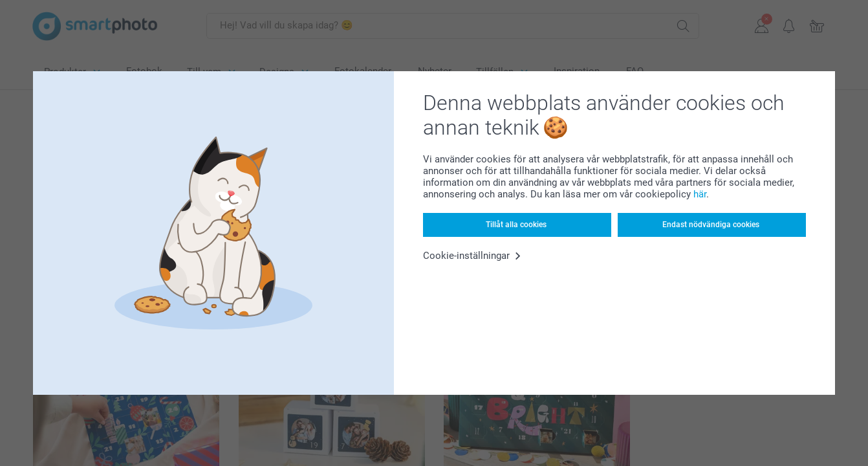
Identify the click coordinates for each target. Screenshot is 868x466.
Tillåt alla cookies (516, 225)
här (700, 194)
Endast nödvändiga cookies (711, 225)
